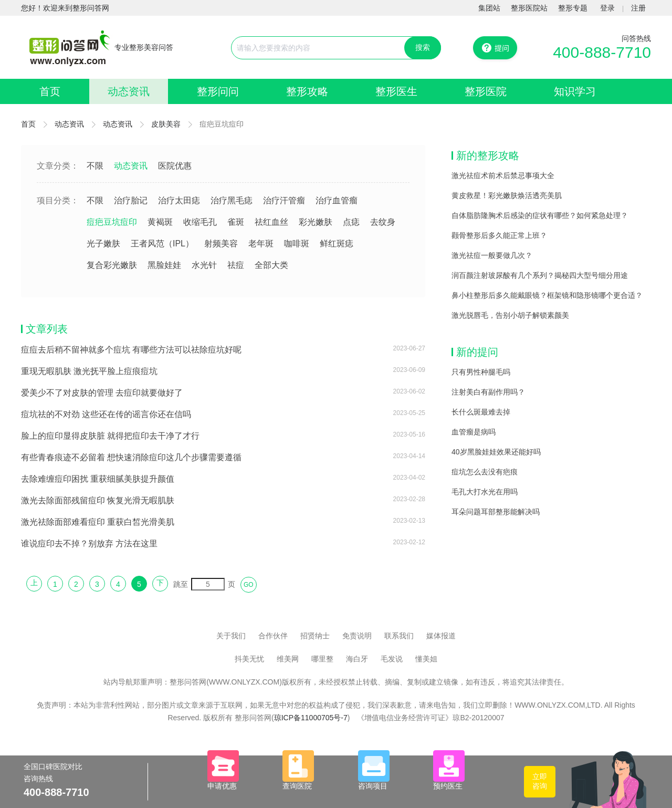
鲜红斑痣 (337, 244)
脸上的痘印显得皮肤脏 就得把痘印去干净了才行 (110, 436)
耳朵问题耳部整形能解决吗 (496, 512)
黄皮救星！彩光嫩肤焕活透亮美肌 (507, 195)
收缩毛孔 (200, 222)
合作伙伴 (273, 636)
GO (249, 585)
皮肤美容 (166, 124)
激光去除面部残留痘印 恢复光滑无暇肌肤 (98, 500)
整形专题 (573, 8)
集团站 (489, 8)
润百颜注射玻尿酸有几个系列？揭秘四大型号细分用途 (540, 275)
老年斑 (261, 244)
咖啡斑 (297, 244)
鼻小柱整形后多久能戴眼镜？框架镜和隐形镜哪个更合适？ (547, 295)
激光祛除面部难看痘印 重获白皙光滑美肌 (98, 522)
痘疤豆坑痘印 (112, 222)
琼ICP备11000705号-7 (311, 718)
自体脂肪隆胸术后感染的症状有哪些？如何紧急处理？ (540, 215)
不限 (95, 166)
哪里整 (322, 659)
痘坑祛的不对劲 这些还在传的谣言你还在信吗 (106, 414)
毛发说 (392, 659)
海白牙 (357, 659)
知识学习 (575, 91)
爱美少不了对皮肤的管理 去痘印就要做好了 (102, 393)
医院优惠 (175, 166)
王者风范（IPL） (162, 244)
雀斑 (236, 222)
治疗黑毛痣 (232, 200)
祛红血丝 (271, 222)
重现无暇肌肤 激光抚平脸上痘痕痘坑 (89, 371)
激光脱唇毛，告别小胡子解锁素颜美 (510, 315)
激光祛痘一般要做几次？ (492, 255)
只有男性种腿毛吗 (481, 372)
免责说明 (357, 636)
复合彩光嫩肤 (112, 265)
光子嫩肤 (103, 244)
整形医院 (486, 91)
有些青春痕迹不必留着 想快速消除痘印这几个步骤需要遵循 (131, 457)
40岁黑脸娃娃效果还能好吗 (496, 452)
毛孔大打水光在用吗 (485, 492)
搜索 (423, 47)
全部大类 (271, 265)
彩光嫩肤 (316, 222)
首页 (50, 91)
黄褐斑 (160, 222)
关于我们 (231, 636)
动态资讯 (129, 91)
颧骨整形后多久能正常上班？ (499, 235)
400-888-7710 (602, 52)
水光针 (204, 265)
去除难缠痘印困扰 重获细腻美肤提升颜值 (98, 479)
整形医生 (396, 91)
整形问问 (218, 91)
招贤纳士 (315, 636)
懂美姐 (426, 659)
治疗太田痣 (179, 200)
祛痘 (236, 265)
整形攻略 (307, 91)
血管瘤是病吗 (474, 432)
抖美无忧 (249, 659)
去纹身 (383, 222)
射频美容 (221, 244)
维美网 (288, 659)
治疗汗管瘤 (284, 200)
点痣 (351, 222)
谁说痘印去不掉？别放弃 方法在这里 (89, 543)
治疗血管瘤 (337, 200)
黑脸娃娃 (164, 265)
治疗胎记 (131, 200)
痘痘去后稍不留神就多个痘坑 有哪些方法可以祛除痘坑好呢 (131, 350)
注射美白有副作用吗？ (488, 392)
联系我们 (399, 636)
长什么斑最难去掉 (481, 412)
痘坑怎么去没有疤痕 (485, 472)
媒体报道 (441, 636)
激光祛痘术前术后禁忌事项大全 (503, 175)
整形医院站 (529, 8)
